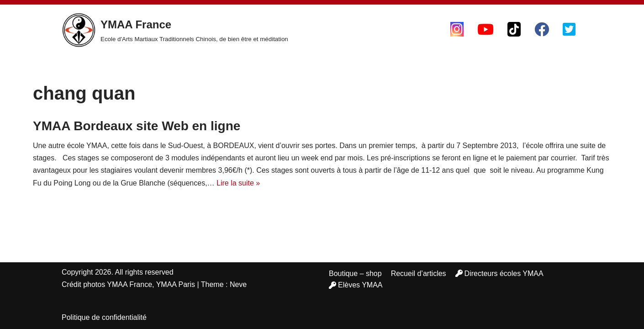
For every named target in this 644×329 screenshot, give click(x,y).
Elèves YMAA (356, 285)
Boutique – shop (355, 273)
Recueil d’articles (419, 273)
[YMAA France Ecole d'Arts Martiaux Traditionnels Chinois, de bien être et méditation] (175, 30)
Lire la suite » (238, 183)
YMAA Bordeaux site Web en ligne (137, 126)
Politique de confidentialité (104, 317)
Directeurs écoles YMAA (499, 273)
